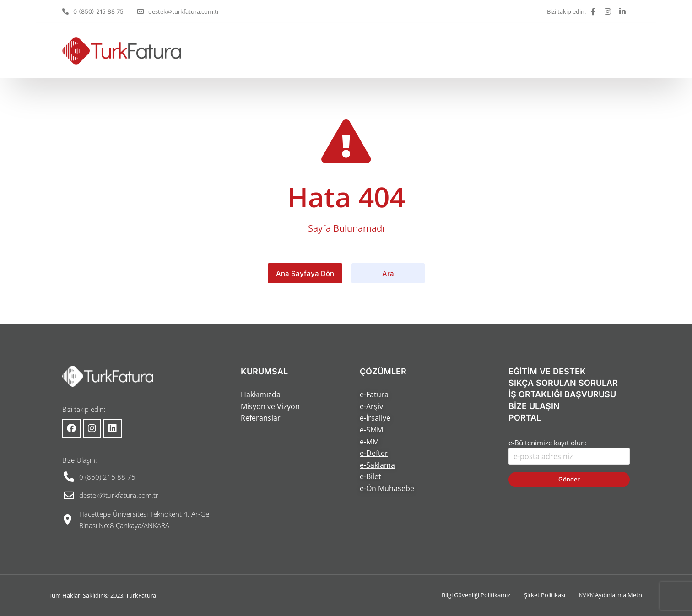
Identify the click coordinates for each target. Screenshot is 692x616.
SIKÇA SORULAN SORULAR (563, 383)
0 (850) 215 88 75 (98, 11)
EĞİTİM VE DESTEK (547, 371)
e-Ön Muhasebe (387, 488)
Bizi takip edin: (566, 11)
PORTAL (525, 418)
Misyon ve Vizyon (270, 406)
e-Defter (374, 453)
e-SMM (371, 430)
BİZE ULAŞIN (534, 406)
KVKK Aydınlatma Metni (611, 595)
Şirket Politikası (545, 595)
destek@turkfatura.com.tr (184, 11)
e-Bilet (370, 476)
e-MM (369, 442)
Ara (388, 273)
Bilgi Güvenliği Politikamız (476, 595)
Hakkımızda (261, 394)
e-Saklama (377, 465)
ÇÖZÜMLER (383, 371)
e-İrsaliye (375, 418)
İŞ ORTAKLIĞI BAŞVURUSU (562, 394)
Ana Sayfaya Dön (305, 273)
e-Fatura (374, 394)
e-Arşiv (371, 406)
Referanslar (261, 418)
